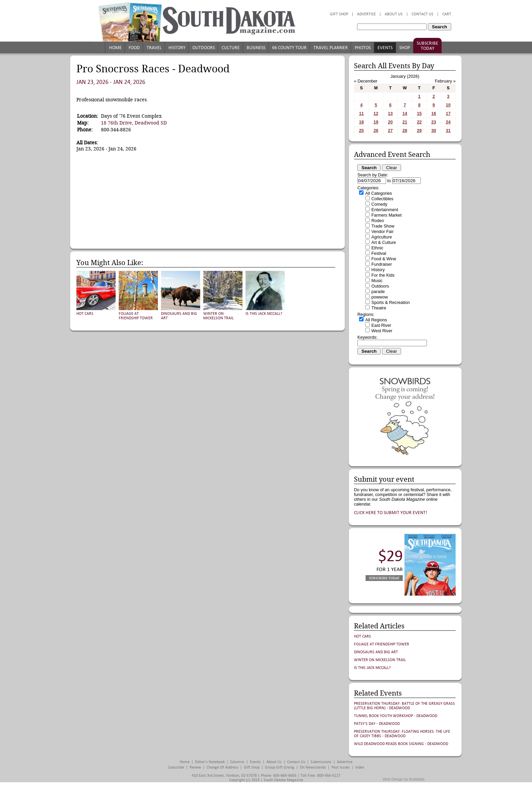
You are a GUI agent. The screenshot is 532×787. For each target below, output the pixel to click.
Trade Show (383, 226)
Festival (379, 253)
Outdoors (204, 48)
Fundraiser (382, 264)
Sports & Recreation (391, 303)
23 (434, 122)
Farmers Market (387, 215)
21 (405, 122)
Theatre (379, 308)
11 (361, 114)
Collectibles (382, 199)
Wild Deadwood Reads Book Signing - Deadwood (401, 744)
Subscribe (176, 767)
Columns (237, 762)
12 (376, 114)
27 (390, 131)
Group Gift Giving (280, 767)
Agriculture (382, 237)
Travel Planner (331, 48)
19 (376, 122)
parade (378, 292)
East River (381, 325)
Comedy (379, 204)
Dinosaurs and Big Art (376, 652)
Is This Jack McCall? (264, 314)
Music (377, 281)
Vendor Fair (382, 232)
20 (390, 122)
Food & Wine (384, 259)
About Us (394, 14)
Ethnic (377, 248)
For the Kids (383, 275)
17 (448, 114)
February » (445, 81)
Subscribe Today (427, 46)
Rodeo (378, 221)
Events (385, 48)
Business (256, 48)
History (177, 48)
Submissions (321, 762)
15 (419, 114)
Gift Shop (339, 14)
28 (405, 131)
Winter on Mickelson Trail (218, 316)
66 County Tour (289, 48)
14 (405, 114)
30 (434, 131)
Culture (231, 48)
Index (360, 767)
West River (382, 331)
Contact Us (423, 14)
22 (419, 122)
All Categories (379, 193)
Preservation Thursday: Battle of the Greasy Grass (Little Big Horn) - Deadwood (404, 706)
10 (448, 105)
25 (361, 131)
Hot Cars (85, 314)
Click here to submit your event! (391, 513)
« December (366, 81)
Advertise (366, 14)
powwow (380, 297)
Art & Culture (384, 243)
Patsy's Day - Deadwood (377, 724)
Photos (363, 48)
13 (390, 114)
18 (361, 122)
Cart (447, 14)
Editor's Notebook (210, 762)
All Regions (376, 320)
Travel (154, 48)
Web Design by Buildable (404, 779)
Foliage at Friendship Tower (136, 316)
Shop (405, 48)
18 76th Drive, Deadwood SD (134, 123)
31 (448, 131)
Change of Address (223, 767)
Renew (195, 767)
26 (376, 131)
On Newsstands (313, 767)
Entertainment (385, 210)
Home (115, 48)
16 (434, 114)
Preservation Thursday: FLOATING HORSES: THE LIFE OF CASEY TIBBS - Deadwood (402, 734)
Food (134, 48)
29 (419, 131)
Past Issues (341, 767)
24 (448, 122)
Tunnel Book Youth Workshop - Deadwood (396, 716)
